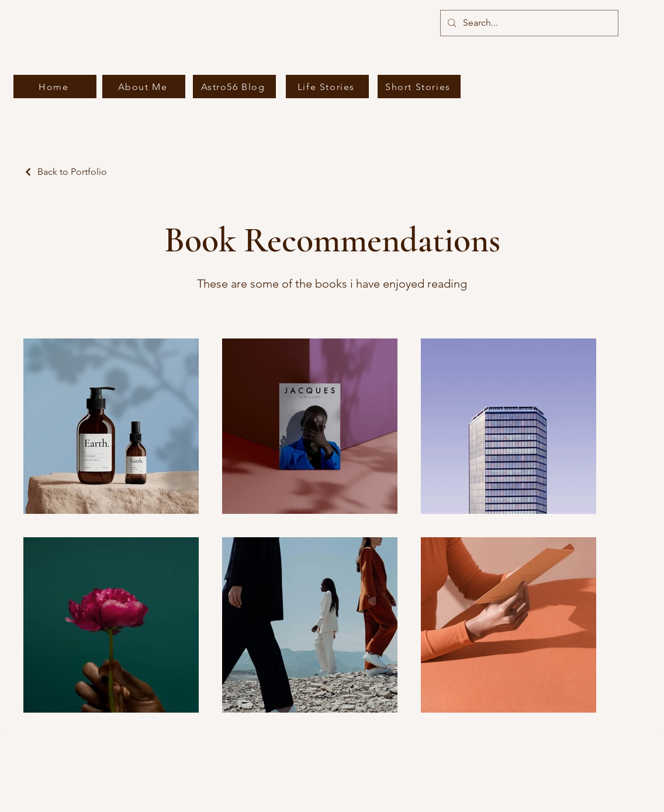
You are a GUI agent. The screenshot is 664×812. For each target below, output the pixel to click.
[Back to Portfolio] (65, 172)
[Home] (55, 87)
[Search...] (528, 23)
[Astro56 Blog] (234, 87)
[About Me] (144, 87)
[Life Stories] (327, 87)
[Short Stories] (419, 87)
